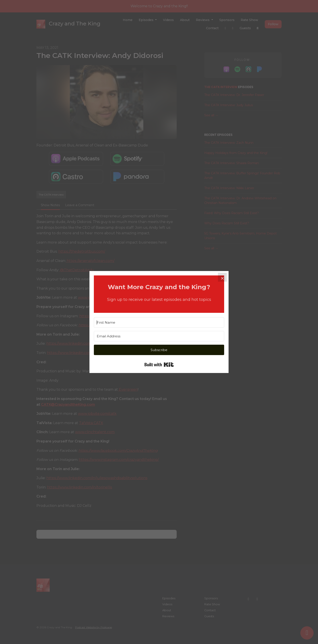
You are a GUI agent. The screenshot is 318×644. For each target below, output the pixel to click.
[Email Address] (159, 336)
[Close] (222, 277)
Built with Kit (159, 365)
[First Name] (159, 322)
